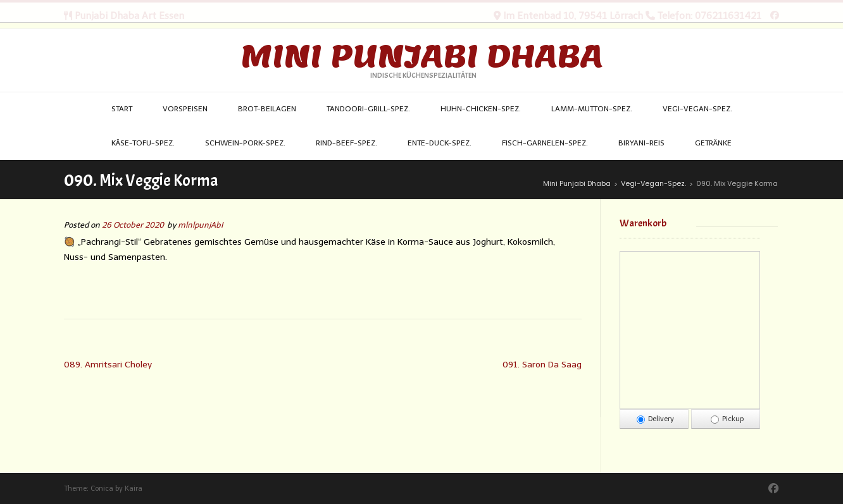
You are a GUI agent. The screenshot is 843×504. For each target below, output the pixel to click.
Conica (102, 489)
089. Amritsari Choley (108, 365)
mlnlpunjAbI (200, 225)
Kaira (134, 489)
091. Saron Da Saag (542, 365)
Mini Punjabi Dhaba (421, 56)
